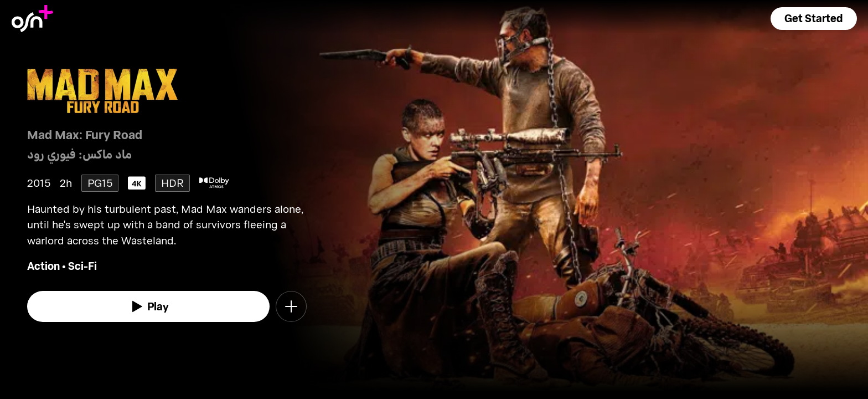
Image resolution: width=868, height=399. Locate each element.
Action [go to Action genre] (43, 266)
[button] (814, 19)
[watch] (148, 306)
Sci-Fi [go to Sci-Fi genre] (82, 266)
